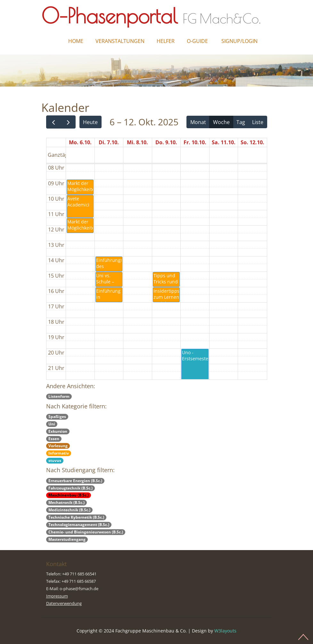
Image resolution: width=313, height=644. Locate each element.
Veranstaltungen (120, 41)
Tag (241, 122)
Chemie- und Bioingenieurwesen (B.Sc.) (86, 532)
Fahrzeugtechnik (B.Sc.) (70, 488)
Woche (221, 122)
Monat (198, 122)
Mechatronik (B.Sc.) (66, 502)
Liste (258, 122)
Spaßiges (57, 417)
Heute (90, 122)
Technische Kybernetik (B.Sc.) (76, 517)
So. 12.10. (252, 142)
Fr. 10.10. (195, 142)
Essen (54, 439)
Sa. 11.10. (224, 142)
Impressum (57, 596)
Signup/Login (239, 41)
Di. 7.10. (109, 142)
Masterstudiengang (67, 539)
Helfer (166, 41)
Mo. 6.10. (80, 142)
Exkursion (58, 431)
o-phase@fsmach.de (79, 589)
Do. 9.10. (166, 142)
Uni (52, 424)
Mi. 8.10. (137, 142)
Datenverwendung (64, 603)
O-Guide (197, 41)
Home (76, 41)
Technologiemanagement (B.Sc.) (79, 525)
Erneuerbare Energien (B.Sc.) (75, 481)
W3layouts (225, 631)
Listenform (59, 396)
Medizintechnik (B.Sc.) (69, 510)
